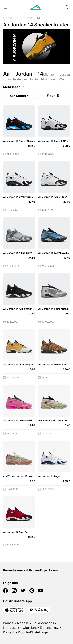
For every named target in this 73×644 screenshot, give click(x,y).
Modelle (23, 623)
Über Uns (30, 628)
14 (38, 18)
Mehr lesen (14, 87)
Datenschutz (50, 628)
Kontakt (9, 632)
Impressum (11, 628)
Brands (8, 623)
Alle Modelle (19, 96)
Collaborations (43, 623)
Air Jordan (24, 18)
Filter (54, 96)
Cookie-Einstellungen (34, 632)
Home (7, 18)
